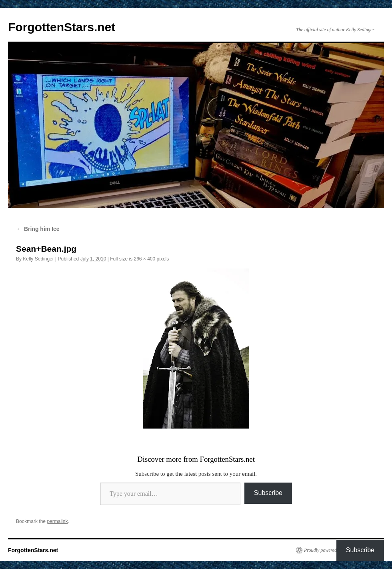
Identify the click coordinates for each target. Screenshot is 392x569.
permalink (57, 521)
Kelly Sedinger (38, 259)
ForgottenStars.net (62, 27)
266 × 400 (145, 259)
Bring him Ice (38, 229)
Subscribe (268, 493)
